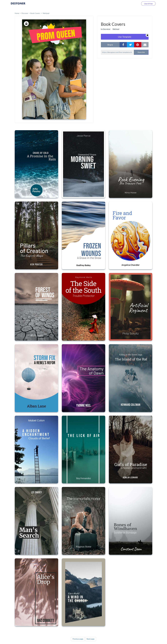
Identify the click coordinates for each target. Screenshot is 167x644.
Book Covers (35, 13)
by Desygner (106, 29)
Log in (134, 4)
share (110, 45)
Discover (25, 13)
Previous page (78, 639)
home (17, 13)
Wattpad (46, 13)
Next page (91, 639)
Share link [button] (141, 52)
